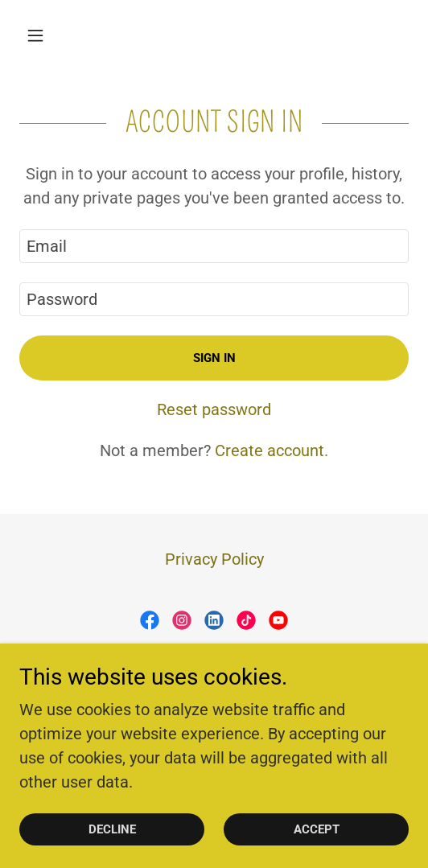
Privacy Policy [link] (214, 559)
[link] (150, 620)
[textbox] (214, 246)
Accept (317, 829)
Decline (112, 829)
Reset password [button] (214, 409)
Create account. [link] (272, 450)
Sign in (214, 358)
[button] (49, 35)
